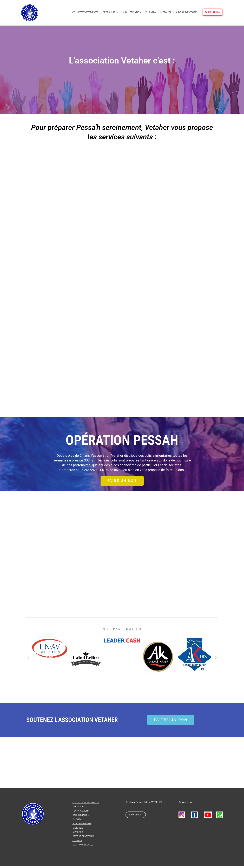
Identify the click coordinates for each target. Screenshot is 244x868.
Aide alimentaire (186, 12)
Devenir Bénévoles (84, 838)
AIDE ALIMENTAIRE (83, 826)
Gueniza (151, 12)
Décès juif (109, 12)
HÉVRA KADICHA (82, 813)
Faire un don (136, 817)
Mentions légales (84, 847)
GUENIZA (77, 821)
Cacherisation (132, 12)
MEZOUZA (78, 830)
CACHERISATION (82, 817)
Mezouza (166, 12)
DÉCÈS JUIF (79, 809)
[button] (28, 660)
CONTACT (78, 843)
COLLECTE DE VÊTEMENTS (87, 805)
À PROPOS (78, 834)
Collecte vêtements (85, 12)
